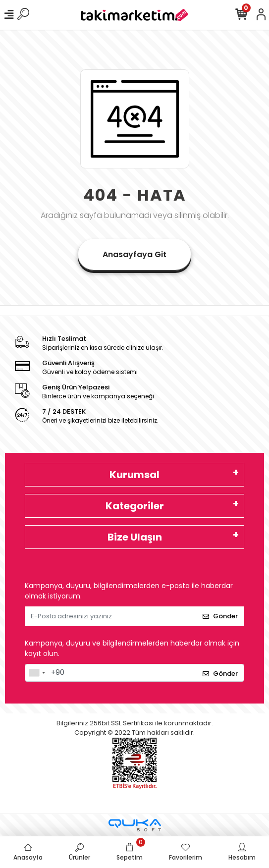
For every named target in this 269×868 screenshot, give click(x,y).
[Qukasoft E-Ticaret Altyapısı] (135, 825)
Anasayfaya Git (134, 254)
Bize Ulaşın (135, 537)
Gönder (220, 616)
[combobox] (37, 673)
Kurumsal (134, 475)
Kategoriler (135, 506)
